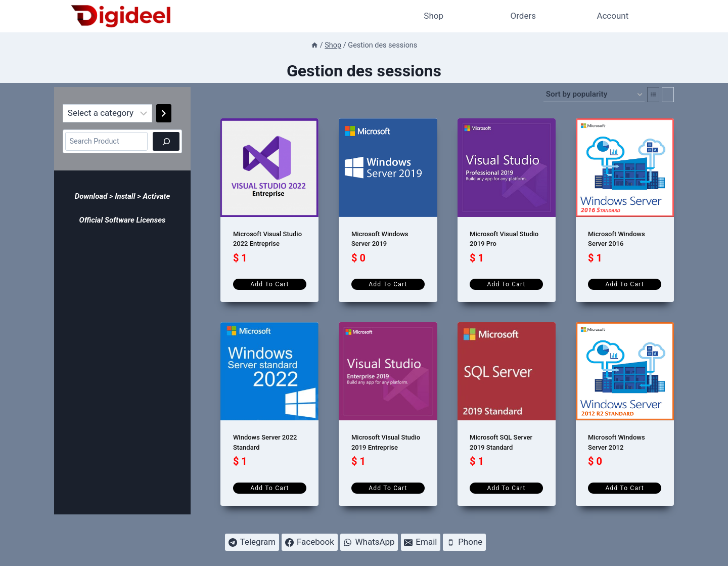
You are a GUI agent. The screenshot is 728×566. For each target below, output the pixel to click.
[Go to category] (164, 113)
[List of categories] (107, 113)
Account (612, 16)
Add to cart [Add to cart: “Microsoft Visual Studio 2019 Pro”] (506, 284)
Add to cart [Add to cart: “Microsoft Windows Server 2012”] (624, 488)
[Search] (166, 141)
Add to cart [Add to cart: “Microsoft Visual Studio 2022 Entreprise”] (269, 284)
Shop (434, 16)
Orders (523, 16)
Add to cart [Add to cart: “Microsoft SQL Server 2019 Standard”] (506, 488)
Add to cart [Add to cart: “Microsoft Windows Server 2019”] (388, 284)
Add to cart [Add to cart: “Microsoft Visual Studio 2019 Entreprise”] (388, 488)
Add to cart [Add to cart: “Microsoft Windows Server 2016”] (624, 284)
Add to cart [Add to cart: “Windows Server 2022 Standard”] (269, 488)
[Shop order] (594, 95)
